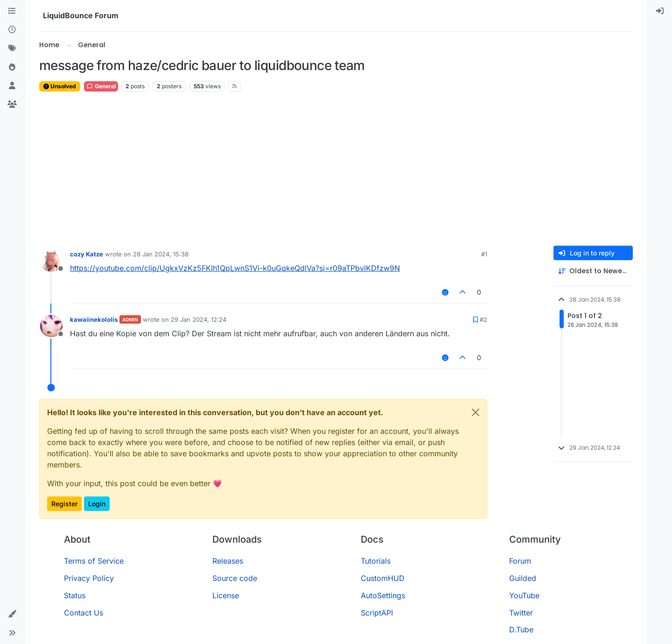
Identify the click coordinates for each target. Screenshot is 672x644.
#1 (484, 254)
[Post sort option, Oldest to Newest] (593, 271)
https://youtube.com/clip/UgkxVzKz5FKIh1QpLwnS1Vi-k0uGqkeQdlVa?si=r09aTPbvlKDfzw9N (235, 268)
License (226, 595)
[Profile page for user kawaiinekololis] (51, 326)
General (101, 86)
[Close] (476, 412)
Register (64, 504)
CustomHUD (383, 578)
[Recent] (12, 30)
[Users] (12, 86)
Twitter (521, 613)
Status (75, 595)
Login (97, 504)
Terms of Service (94, 561)
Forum (520, 561)
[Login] (660, 11)
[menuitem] (660, 11)
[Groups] (12, 105)
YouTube (524, 595)
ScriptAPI (377, 613)
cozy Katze (87, 254)
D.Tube (521, 630)
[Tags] (12, 49)
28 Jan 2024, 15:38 (161, 254)
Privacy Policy (89, 578)
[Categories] (12, 11)
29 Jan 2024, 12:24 (199, 319)
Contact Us (84, 613)
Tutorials (376, 561)
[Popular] (12, 67)
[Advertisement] (336, 169)
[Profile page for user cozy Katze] (51, 261)
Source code (235, 578)
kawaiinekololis (94, 319)
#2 (483, 319)
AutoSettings (383, 595)
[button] (12, 614)
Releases (228, 561)
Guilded (523, 578)
